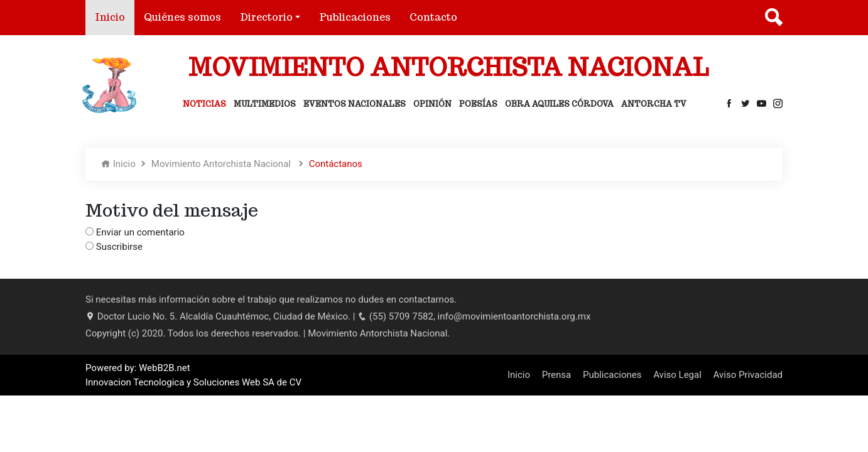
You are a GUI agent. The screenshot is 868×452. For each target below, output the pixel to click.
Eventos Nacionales (355, 104)
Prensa (557, 375)
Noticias (204, 104)
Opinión (432, 104)
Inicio (115, 17)
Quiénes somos (182, 17)
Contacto (433, 17)
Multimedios (265, 104)
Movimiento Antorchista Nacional (222, 164)
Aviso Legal (677, 375)
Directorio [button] (266, 17)
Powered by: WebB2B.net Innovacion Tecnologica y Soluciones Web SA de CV (193, 375)
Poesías (478, 104)
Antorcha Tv (654, 104)
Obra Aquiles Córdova (559, 104)
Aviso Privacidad (748, 375)
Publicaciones (355, 17)
